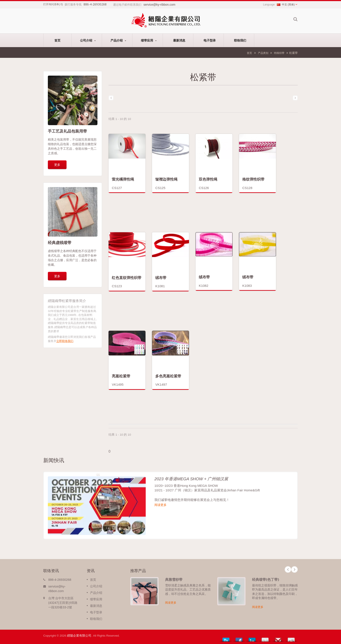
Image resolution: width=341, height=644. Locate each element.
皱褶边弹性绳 (166, 179)
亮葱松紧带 (121, 376)
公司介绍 (88, 40)
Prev (288, 569)
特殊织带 (279, 53)
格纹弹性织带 (253, 179)
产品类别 (263, 53)
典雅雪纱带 (174, 579)
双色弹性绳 (208, 179)
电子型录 (210, 40)
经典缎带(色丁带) (266, 579)
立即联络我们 (65, 341)
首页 (57, 40)
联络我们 (240, 40)
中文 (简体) (286, 5)
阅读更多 (171, 603)
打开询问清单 (51, 4)
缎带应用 (149, 40)
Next (294, 569)
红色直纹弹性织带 (127, 278)
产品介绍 (118, 40)
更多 (57, 165)
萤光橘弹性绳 (123, 179)
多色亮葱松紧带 (168, 376)
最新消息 (179, 40)
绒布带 (161, 278)
